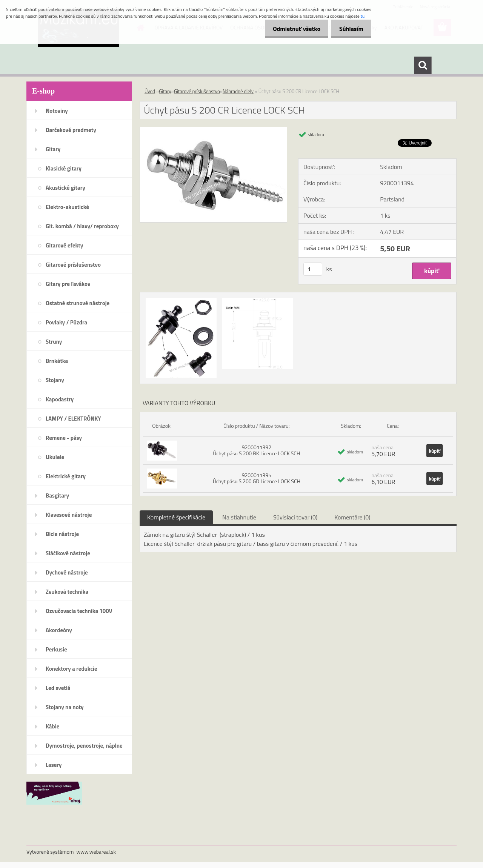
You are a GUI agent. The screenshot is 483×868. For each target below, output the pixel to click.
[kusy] (313, 269)
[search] (423, 65)
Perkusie (56, 649)
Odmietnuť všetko (292, 29)
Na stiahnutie (239, 517)
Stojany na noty (65, 707)
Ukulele (55, 457)
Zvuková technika (67, 592)
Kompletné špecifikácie (176, 517)
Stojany (55, 380)
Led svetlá (58, 688)
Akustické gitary (65, 188)
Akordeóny (59, 630)
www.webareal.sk (96, 852)
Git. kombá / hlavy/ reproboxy (82, 226)
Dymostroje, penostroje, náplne (84, 746)
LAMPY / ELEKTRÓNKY (73, 419)
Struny (54, 342)
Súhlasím (350, 29)
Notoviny (57, 111)
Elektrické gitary (66, 476)
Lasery (54, 765)
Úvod (150, 91)
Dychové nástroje (67, 572)
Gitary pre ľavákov (68, 284)
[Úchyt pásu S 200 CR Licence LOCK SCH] (213, 130)
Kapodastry (60, 399)
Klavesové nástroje (69, 515)
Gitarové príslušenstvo (73, 265)
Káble (52, 726)
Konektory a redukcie (72, 669)
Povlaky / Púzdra (66, 322)
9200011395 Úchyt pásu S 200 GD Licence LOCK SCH (257, 478)
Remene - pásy (64, 438)
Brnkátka (57, 361)
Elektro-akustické (67, 207)
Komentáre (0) (352, 517)
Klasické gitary (64, 168)
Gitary (53, 149)
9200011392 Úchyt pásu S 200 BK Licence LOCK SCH (256, 450)
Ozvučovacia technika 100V (79, 611)
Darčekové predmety (71, 130)
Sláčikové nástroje (68, 553)
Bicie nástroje (62, 534)
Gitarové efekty (64, 245)
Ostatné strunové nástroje (78, 303)
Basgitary (57, 495)
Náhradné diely (238, 91)
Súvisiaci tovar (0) (295, 517)
